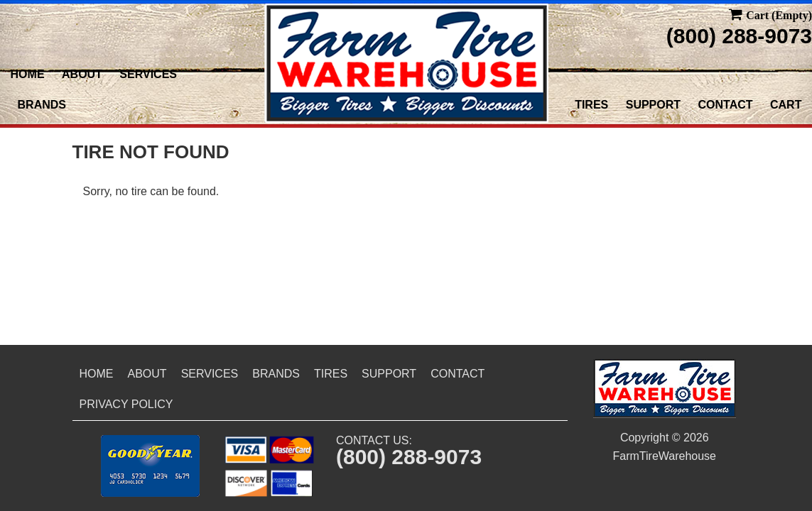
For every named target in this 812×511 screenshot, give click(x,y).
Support (653, 105)
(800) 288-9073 (739, 36)
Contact (726, 105)
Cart (786, 105)
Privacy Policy (126, 404)
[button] (150, 466)
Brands (42, 105)
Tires (591, 105)
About (82, 74)
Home (28, 74)
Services (148, 74)
